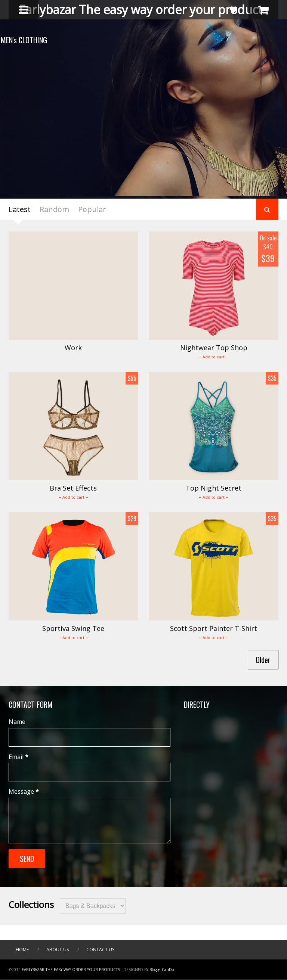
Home (22, 950)
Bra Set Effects (73, 488)
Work (73, 348)
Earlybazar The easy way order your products (143, 10)
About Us (58, 950)
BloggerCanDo (162, 970)
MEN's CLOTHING (32, 40)
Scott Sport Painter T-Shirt (214, 628)
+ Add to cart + (214, 357)
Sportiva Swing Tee (73, 628)
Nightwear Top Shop (214, 348)
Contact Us (100, 950)
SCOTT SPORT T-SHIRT (75, 79)
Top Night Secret (214, 488)
